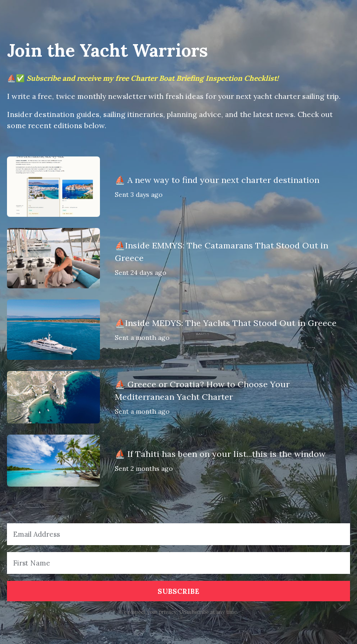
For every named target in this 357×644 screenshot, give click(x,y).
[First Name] (178, 563)
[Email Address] (178, 534)
